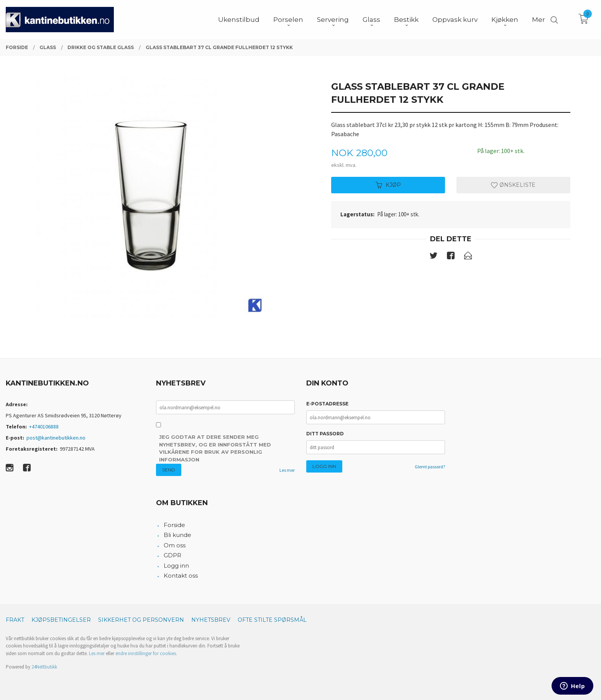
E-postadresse (327, 404)
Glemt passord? (430, 467)
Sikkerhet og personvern (141, 620)
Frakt (15, 620)
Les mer (287, 470)
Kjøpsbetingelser (61, 620)
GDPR (172, 555)
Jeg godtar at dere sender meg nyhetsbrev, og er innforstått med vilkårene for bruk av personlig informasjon (215, 448)
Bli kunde (177, 535)
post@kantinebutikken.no (56, 438)
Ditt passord (325, 434)
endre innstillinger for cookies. (146, 653)
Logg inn (176, 566)
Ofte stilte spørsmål (272, 620)
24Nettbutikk (44, 667)
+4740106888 (44, 427)
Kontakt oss (181, 576)
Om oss (175, 545)
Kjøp (388, 185)
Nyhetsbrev (211, 620)
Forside (174, 525)
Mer (539, 20)
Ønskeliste (513, 185)
